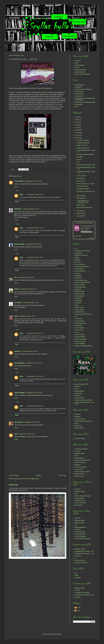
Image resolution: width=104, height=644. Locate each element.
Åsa (15, 277)
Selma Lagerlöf (79, 310)
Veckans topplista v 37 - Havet (85, 184)
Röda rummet (81, 181)
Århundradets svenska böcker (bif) (85, 102)
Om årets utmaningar (81, 449)
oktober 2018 (81, 145)
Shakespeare (79, 104)
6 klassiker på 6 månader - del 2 (84, 595)
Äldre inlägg (62, 475)
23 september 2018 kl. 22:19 (26, 434)
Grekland (78, 578)
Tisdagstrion (78, 325)
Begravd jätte (80, 205)
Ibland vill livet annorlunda (84, 207)
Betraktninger (48, 88)
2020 (77, 133)
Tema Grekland (79, 321)
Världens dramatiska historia (83, 346)
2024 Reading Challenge (84, 223)
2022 (77, 128)
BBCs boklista (79, 92)
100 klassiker (79, 96)
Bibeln (77, 107)
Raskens (79, 160)
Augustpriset (78, 87)
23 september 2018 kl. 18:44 (34, 393)
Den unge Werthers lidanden (85, 154)
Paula (16, 316)
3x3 (76, 249)
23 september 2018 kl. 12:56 (30, 209)
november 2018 (82, 143)
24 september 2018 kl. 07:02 (35, 333)
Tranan (77, 67)
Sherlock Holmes (80, 312)
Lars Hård (79, 157)
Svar (18, 191)
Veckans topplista (80, 344)
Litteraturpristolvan (80, 287)
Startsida (39, 475)
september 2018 (82, 148)
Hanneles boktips (19, 244)
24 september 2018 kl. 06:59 (35, 406)
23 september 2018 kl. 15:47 (27, 316)
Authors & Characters (81, 255)
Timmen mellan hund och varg (86, 165)
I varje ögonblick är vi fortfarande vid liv (83, 201)
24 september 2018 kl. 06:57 (35, 195)
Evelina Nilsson (19, 181)
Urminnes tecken (81, 176)
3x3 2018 (78, 590)
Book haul (78, 262)
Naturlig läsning (79, 65)
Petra (82, 226)
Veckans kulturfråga (81, 339)
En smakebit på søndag (82, 267)
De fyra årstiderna (80, 264)
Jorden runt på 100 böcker (82, 74)
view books (92, 238)
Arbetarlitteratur (79, 94)
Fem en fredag (79, 269)
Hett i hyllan (78, 278)
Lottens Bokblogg (19, 393)
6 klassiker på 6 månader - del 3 (84, 551)
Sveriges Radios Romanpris (83, 89)
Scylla (21, 195)
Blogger (59, 634)
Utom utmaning (79, 335)
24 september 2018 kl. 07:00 (35, 376)
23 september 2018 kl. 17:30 (34, 363)
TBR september (81, 198)
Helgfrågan (78, 276)
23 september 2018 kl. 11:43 (33, 181)
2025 (77, 120)
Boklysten (17, 351)
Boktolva (77, 260)
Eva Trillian (18, 303)
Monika (16, 289)
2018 (77, 138)
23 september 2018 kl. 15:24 (30, 303)
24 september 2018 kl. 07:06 (35, 257)
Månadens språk (80, 291)
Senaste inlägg (14, 475)
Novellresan (78, 298)
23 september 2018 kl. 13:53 (34, 244)
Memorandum (81, 178)
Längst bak (78, 289)
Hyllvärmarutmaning (81, 280)
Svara (16, 187)
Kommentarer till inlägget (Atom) (29, 479)
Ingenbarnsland (81, 196)
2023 (77, 125)
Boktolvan (78, 396)
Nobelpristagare (79, 85)
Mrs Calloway (18, 422)
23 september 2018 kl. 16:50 (29, 351)
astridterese (18, 209)
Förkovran (78, 61)
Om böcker (78, 303)
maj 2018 (80, 211)
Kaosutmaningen (80, 72)
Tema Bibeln (78, 319)
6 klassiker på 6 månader (82, 251)
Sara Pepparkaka (19, 363)
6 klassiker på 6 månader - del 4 (84, 554)
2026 (77, 117)
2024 (77, 122)
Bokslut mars (13, 485)
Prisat (76, 63)
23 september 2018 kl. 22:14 (32, 422)
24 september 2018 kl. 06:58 (35, 228)
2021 (77, 130)
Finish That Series (80, 271)
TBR (76, 316)
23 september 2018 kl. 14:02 (26, 277)
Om (76, 573)
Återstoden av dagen (83, 189)
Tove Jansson (79, 330)
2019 (77, 135)
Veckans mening (80, 341)
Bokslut (77, 258)
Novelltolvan (78, 301)
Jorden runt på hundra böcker (83, 421)
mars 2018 (80, 216)
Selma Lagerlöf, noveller (82, 472)
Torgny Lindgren (80, 328)
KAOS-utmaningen (80, 467)
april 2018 (80, 213)
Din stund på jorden (82, 186)
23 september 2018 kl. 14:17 (28, 289)
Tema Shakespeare (81, 323)
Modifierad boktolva (81, 70)
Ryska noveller (79, 307)
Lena (16, 434)
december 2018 (82, 140)
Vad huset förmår (80, 337)
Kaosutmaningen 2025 (82, 384)
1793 (78, 162)
